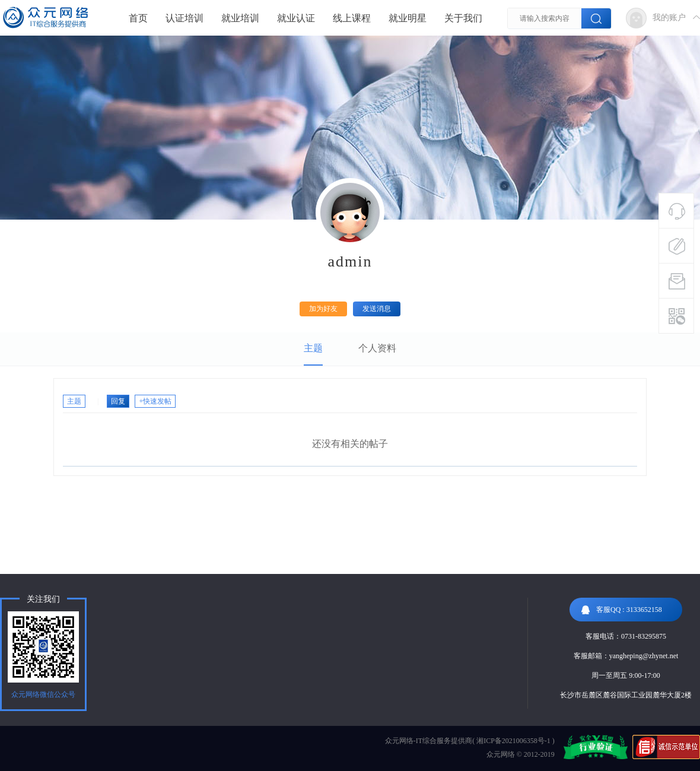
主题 (313, 348)
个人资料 (377, 348)
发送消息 (377, 309)
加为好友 (323, 309)
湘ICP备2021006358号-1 (513, 741)
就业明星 (408, 18)
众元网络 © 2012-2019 (521, 754)
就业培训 (240, 18)
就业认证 (296, 18)
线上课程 (352, 18)
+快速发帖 (155, 401)
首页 (138, 18)
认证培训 (184, 18)
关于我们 (463, 18)
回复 (118, 401)
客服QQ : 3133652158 (622, 610)
